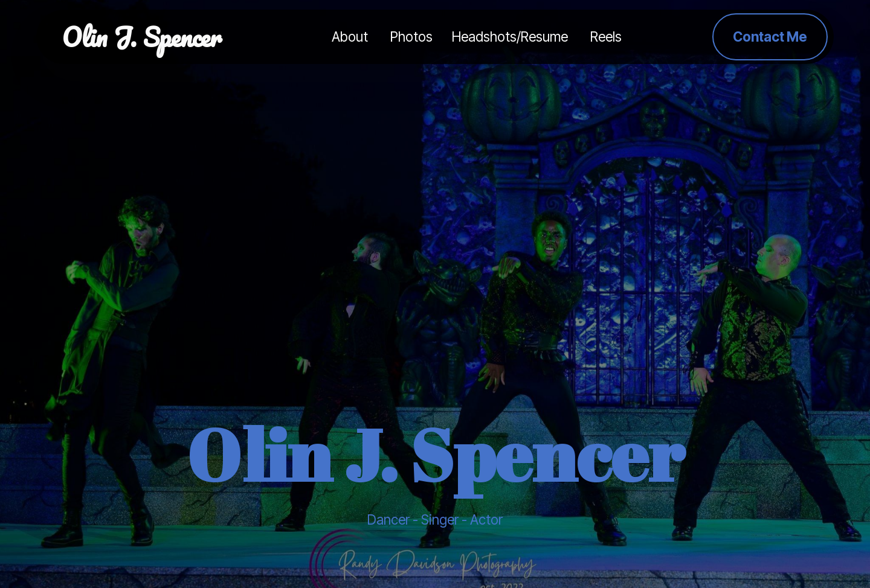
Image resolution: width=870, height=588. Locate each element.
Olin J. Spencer (142, 37)
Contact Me (770, 37)
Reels (606, 37)
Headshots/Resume (511, 37)
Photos (411, 37)
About (351, 37)
